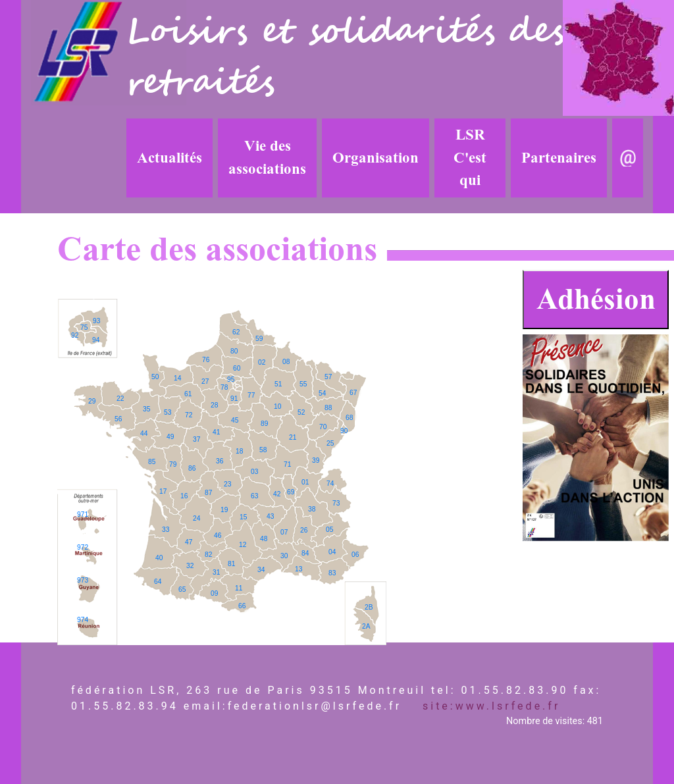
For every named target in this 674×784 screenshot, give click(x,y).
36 (220, 461)
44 (144, 433)
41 (216, 432)
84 (305, 553)
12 (243, 545)
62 (236, 332)
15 (243, 517)
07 (284, 532)
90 (344, 431)
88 (328, 408)
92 (75, 335)
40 (159, 558)
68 (349, 418)
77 (251, 395)
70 (323, 427)
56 (118, 419)
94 (96, 340)
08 (286, 362)
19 (224, 510)
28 (214, 405)
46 (218, 536)
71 (287, 464)
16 (184, 496)
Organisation (376, 158)
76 (206, 360)
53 (168, 412)
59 (259, 339)
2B (369, 607)
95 (231, 379)
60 (237, 368)
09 (214, 593)
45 (235, 420)
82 (208, 555)
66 (242, 606)
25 (330, 443)
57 (328, 377)
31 (216, 572)
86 (192, 468)
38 (312, 509)
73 (336, 503)
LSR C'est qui (470, 158)
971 (83, 514)
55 (303, 384)
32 (190, 566)
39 (316, 460)
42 (277, 494)
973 (83, 580)
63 (254, 496)
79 (173, 464)
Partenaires (559, 158)
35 (146, 409)
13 (298, 569)
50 (155, 377)
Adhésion (596, 299)
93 (96, 321)
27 (205, 381)
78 (224, 387)
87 (208, 493)
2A (366, 626)
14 (177, 378)
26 (304, 530)
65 (182, 589)
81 (231, 564)
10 (277, 406)
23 (227, 484)
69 (291, 492)
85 (152, 462)
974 (83, 620)
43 (270, 516)
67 (353, 393)
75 (84, 327)
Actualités (169, 158)
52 (301, 412)
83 (332, 573)
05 (329, 530)
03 (254, 472)
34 (261, 570)
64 (158, 582)
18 (239, 451)
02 (262, 362)
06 (355, 555)
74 (330, 483)
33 (166, 530)
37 (196, 439)
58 (263, 450)
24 (196, 518)
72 (189, 415)
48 (264, 539)
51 (278, 384)
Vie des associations (267, 158)
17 (163, 491)
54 (322, 393)
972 (83, 547)
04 (332, 552)
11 (239, 588)
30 (284, 556)
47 (189, 542)
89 (264, 424)
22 (120, 399)
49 (170, 437)
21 (293, 437)
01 (305, 482)
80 (234, 351)
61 (188, 394)
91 (234, 399)
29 (92, 401)
